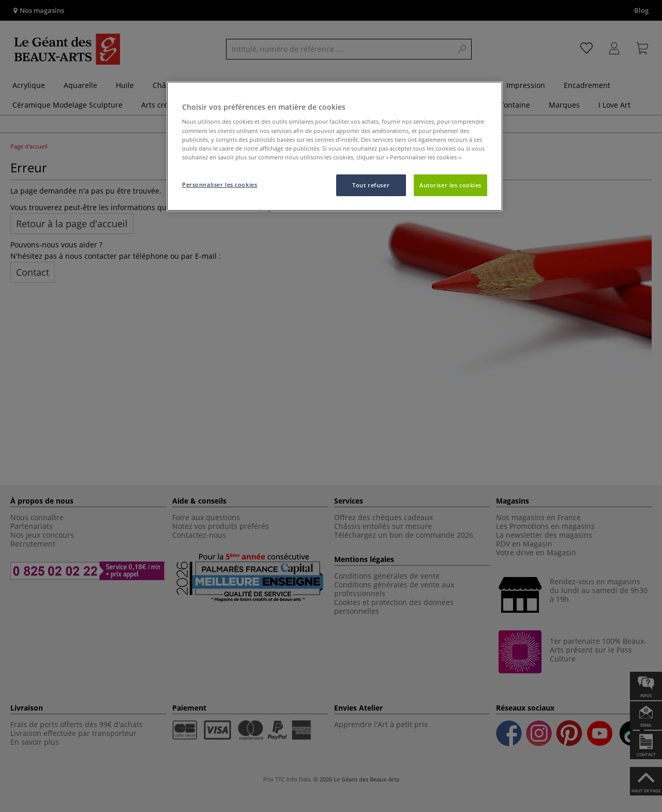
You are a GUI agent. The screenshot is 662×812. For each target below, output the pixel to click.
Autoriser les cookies (450, 185)
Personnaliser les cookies (220, 184)
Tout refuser (371, 185)
